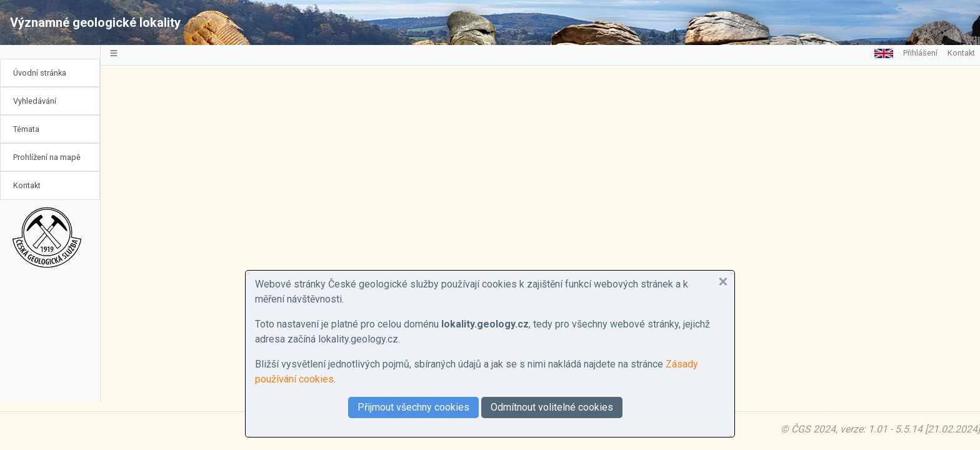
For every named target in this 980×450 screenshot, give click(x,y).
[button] (723, 282)
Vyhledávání (35, 101)
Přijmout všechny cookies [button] (413, 407)
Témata (26, 129)
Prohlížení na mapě (47, 157)
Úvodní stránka (40, 73)
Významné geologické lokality (95, 22)
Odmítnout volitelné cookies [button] (552, 407)
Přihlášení (920, 53)
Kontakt (27, 185)
